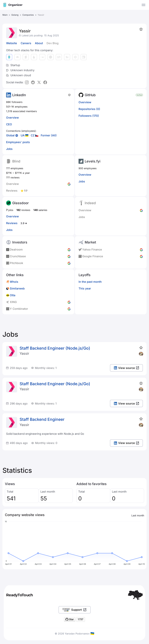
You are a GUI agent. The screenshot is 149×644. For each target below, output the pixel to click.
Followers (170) (89, 116)
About (39, 43)
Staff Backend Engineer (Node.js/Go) (55, 348)
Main (5, 15)
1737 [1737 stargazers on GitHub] (80, 619)
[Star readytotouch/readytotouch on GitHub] (70, 619)
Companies (28, 15)
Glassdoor (21, 203)
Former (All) (49, 135)
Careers (26, 43)
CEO (9, 124)
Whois (14, 282)
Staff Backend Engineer (42, 419)
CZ (33, 135)
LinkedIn (19, 95)
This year (85, 288)
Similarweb (17, 288)
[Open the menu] (143, 5)
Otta (13, 295)
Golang (15, 15)
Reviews (12, 223)
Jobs (9, 149)
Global (10, 135)
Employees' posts (18, 142)
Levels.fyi (93, 161)
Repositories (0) (89, 109)
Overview (12, 118)
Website (12, 43)
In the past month (90, 282)
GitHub (90, 95)
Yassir (24, 353)
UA (23, 135)
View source (126, 368)
